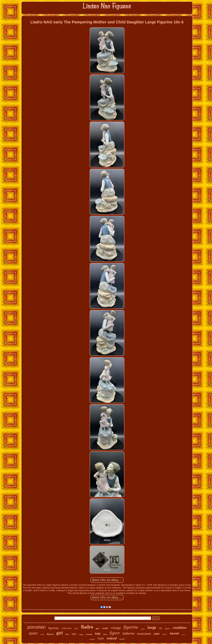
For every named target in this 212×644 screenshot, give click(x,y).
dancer (165, 634)
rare (101, 638)
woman (92, 639)
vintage (116, 628)
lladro (87, 627)
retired (112, 638)
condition (180, 628)
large (152, 627)
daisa (105, 634)
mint (157, 634)
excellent (144, 634)
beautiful (89, 634)
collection (67, 628)
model (105, 628)
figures (167, 629)
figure (115, 633)
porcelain (36, 627)
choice (183, 635)
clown (81, 635)
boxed (174, 634)
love (67, 634)
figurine (131, 627)
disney (143, 629)
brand (122, 639)
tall (160, 628)
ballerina (128, 634)
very (74, 634)
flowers (50, 634)
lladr (76, 628)
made (42, 634)
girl (60, 633)
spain (33, 633)
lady (98, 634)
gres (98, 628)
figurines (54, 628)
